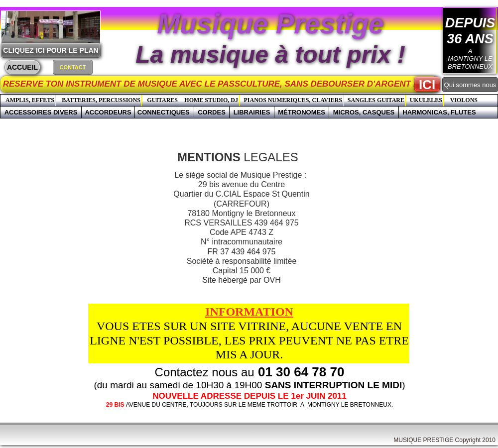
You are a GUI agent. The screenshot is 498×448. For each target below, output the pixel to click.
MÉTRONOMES (302, 112)
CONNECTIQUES (164, 112)
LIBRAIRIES (252, 112)
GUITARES (162, 100)
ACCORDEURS (108, 112)
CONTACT (73, 67)
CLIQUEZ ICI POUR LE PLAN (51, 50)
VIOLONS (464, 100)
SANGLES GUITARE (376, 100)
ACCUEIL (22, 67)
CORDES (212, 112)
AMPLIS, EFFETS (30, 100)
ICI (427, 85)
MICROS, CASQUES (364, 112)
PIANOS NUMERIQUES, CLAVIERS (293, 100)
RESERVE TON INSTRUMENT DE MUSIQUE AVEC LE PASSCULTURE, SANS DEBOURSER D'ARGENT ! (222, 84)
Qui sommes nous (470, 85)
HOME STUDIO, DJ (211, 100)
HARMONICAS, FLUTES (439, 112)
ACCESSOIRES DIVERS (41, 112)
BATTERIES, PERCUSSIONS (101, 100)
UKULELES (426, 100)
